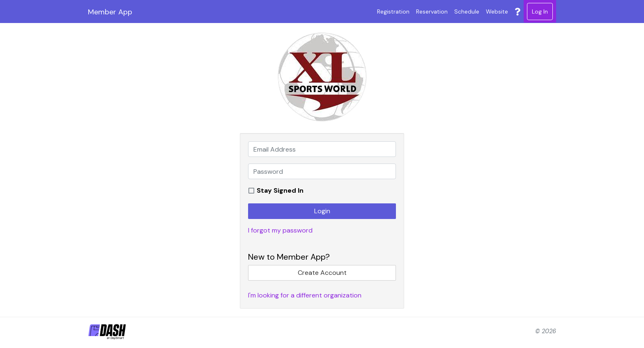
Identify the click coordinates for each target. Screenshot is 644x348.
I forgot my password (280, 230)
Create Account (322, 273)
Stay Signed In (280, 190)
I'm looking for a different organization (305, 295)
